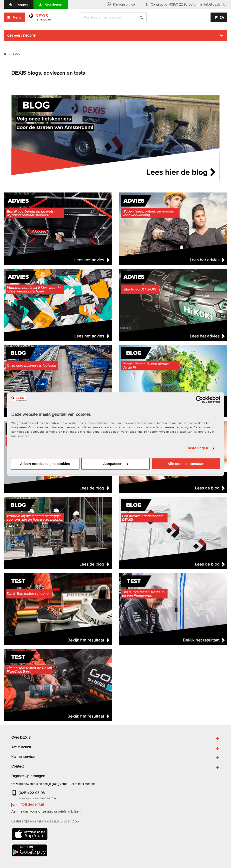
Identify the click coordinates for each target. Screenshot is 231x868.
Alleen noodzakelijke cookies (45, 464)
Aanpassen (116, 464)
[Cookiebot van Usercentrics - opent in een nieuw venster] (199, 399)
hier (77, 811)
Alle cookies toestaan (186, 464)
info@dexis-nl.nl (31, 804)
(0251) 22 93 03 (32, 793)
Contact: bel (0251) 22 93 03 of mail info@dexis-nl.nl (189, 4)
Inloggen (21, 4)
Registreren (53, 4)
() (222, 17)
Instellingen (198, 448)
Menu (17, 17)
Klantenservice (124, 4)
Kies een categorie (21, 35)
